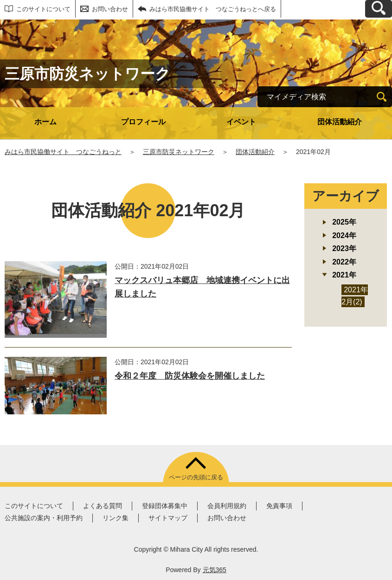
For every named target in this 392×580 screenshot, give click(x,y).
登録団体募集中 (165, 506)
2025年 (344, 222)
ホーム (45, 122)
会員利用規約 (227, 506)
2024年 (344, 235)
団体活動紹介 (340, 122)
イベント (241, 122)
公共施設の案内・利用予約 (44, 518)
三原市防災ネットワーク (179, 152)
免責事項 (279, 506)
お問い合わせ (110, 9)
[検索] (382, 97)
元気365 (215, 570)
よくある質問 (103, 506)
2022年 (344, 262)
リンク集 (116, 518)
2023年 (344, 248)
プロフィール (143, 122)
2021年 (344, 275)
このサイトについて (43, 9)
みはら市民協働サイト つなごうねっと (63, 152)
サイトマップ (168, 518)
